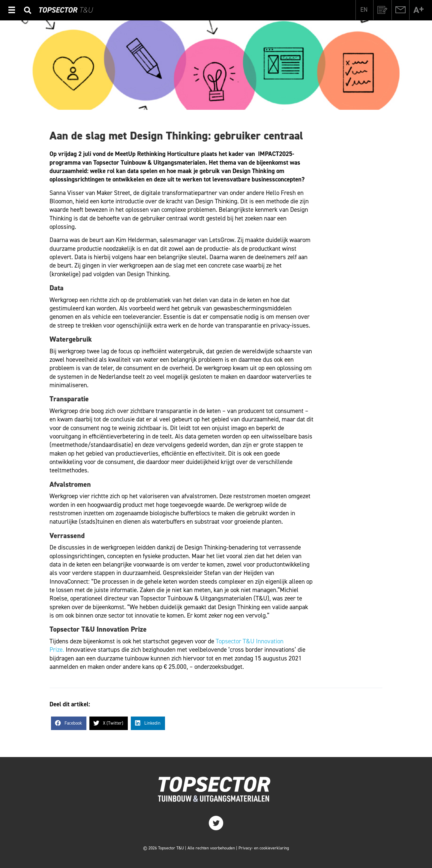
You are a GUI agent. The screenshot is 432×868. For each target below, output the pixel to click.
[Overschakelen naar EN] (364, 10)
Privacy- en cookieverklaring (264, 848)
